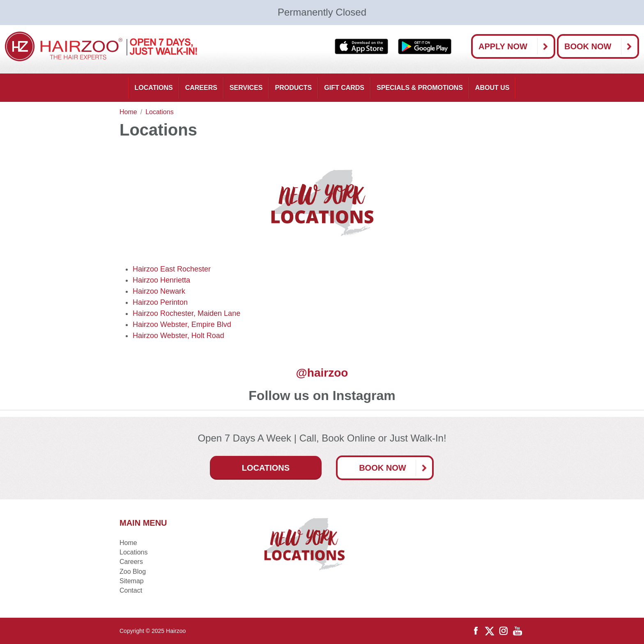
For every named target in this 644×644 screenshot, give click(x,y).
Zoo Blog (133, 572)
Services (246, 88)
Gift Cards (344, 88)
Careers (201, 88)
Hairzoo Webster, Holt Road (178, 336)
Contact (131, 590)
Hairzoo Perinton (160, 302)
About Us (492, 88)
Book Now (601, 46)
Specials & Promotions (420, 88)
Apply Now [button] (516, 46)
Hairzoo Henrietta (161, 280)
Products (293, 88)
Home (128, 543)
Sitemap (132, 581)
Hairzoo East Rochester (172, 269)
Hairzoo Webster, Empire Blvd (182, 324)
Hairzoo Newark (159, 291)
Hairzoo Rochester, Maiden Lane (186, 313)
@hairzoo (322, 373)
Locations (154, 88)
